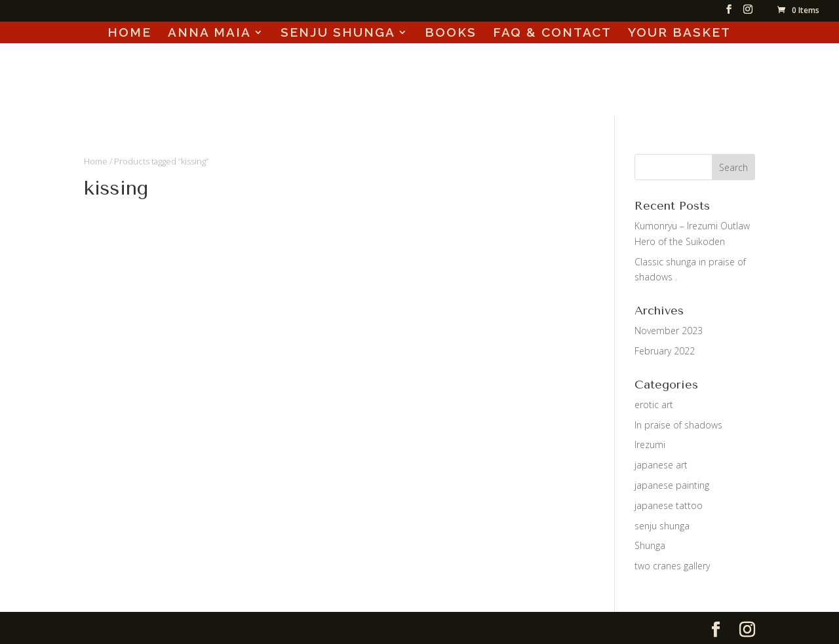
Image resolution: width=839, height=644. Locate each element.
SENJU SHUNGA (338, 33)
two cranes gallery (672, 566)
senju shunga (662, 526)
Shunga (650, 545)
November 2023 (669, 331)
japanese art (661, 465)
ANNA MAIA (209, 33)
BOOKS (451, 33)
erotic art (654, 405)
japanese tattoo (669, 505)
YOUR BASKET (679, 33)
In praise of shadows (678, 425)
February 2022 (665, 351)
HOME (129, 33)
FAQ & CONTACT (552, 33)
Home (96, 161)
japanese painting (672, 485)
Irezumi (650, 445)
